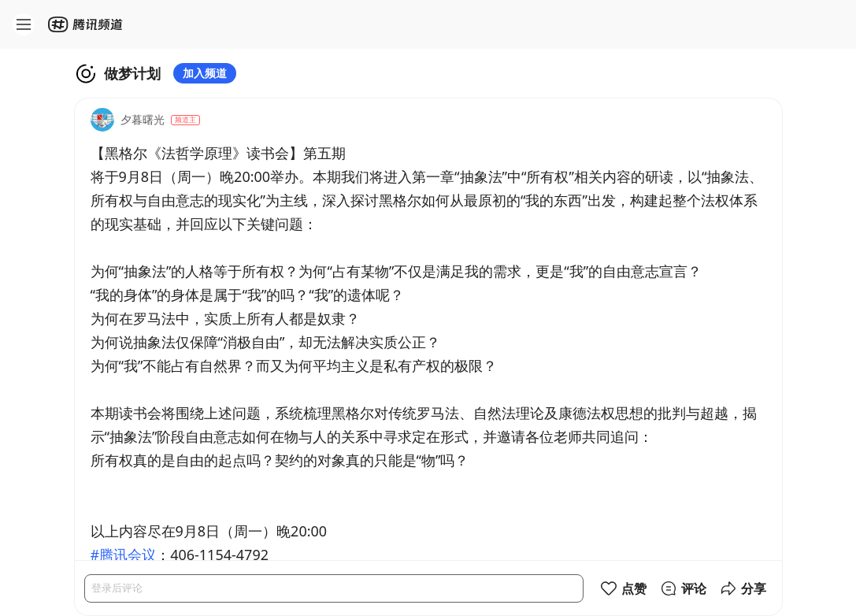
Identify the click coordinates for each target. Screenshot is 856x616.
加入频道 (205, 73)
